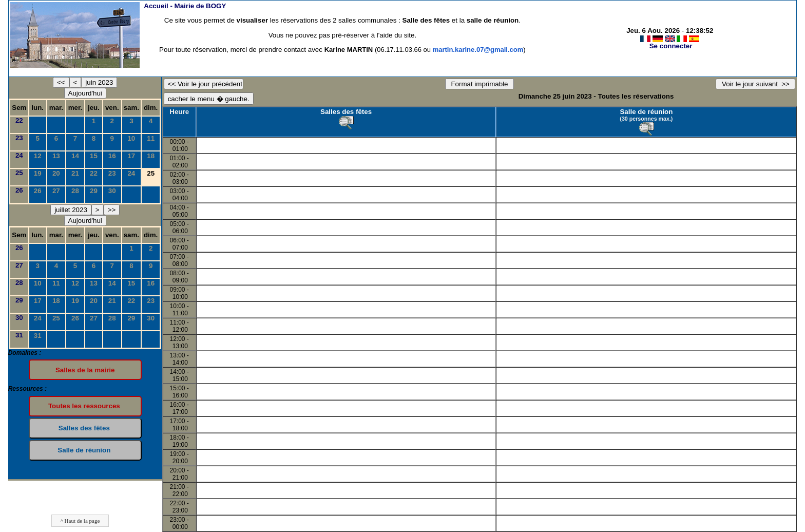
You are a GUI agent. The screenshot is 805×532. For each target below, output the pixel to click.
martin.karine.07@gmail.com (478, 50)
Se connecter (671, 46)
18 (151, 156)
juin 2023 (99, 82)
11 (151, 138)
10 (131, 138)
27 (56, 191)
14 (75, 156)
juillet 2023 (71, 210)
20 (56, 173)
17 (131, 156)
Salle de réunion (646, 112)
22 (19, 120)
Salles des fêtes (346, 112)
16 (112, 156)
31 (19, 335)
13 (56, 156)
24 (19, 155)
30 (112, 191)
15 (94, 156)
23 (19, 138)
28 (75, 191)
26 (19, 190)
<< (61, 82)
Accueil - (185, 6)
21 (75, 173)
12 (38, 156)
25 (19, 173)
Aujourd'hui (85, 93)
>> (112, 210)
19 (38, 173)
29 (94, 191)
